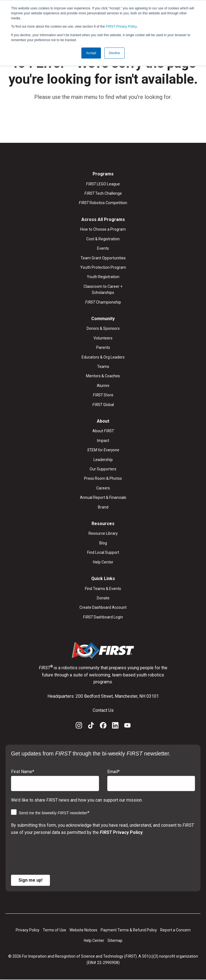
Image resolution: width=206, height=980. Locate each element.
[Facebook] (103, 727)
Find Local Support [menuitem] (103, 553)
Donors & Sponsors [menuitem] (103, 329)
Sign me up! (30, 880)
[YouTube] (127, 727)
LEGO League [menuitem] (103, 184)
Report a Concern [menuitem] (175, 930)
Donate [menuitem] (103, 598)
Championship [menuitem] (103, 302)
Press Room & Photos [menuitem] (103, 479)
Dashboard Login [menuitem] (103, 617)
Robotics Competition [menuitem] (103, 203)
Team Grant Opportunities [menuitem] (103, 258)
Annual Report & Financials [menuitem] (103, 498)
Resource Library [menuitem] (103, 534)
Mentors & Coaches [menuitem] (103, 376)
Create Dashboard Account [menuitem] (103, 608)
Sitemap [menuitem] (115, 941)
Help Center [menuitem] (103, 562)
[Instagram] (79, 727)
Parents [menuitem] (103, 347)
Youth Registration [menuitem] (103, 277)
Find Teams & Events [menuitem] (103, 589)
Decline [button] (114, 53)
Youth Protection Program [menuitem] (103, 267)
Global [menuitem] (103, 405)
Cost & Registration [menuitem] (103, 239)
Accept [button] (91, 53)
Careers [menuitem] (103, 488)
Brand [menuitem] (103, 507)
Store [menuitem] (103, 395)
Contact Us (103, 710)
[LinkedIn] (115, 727)
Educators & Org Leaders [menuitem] (103, 357)
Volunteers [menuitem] (103, 338)
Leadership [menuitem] (103, 460)
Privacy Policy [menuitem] (28, 930)
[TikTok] (91, 727)
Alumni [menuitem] (103, 386)
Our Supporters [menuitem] (103, 469)
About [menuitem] (103, 431)
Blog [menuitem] (103, 543)
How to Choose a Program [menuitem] (103, 230)
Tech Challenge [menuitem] (103, 193)
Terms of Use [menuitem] (54, 930)
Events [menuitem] (103, 248)
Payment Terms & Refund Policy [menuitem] (129, 930)
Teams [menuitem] (103, 367)
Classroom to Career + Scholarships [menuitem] (103, 289)
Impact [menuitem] (103, 441)
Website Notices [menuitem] (83, 930)
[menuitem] (103, 450)
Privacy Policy (121, 27)
